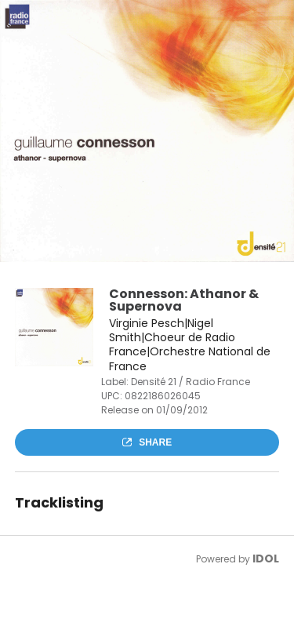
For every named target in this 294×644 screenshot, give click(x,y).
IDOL (266, 558)
